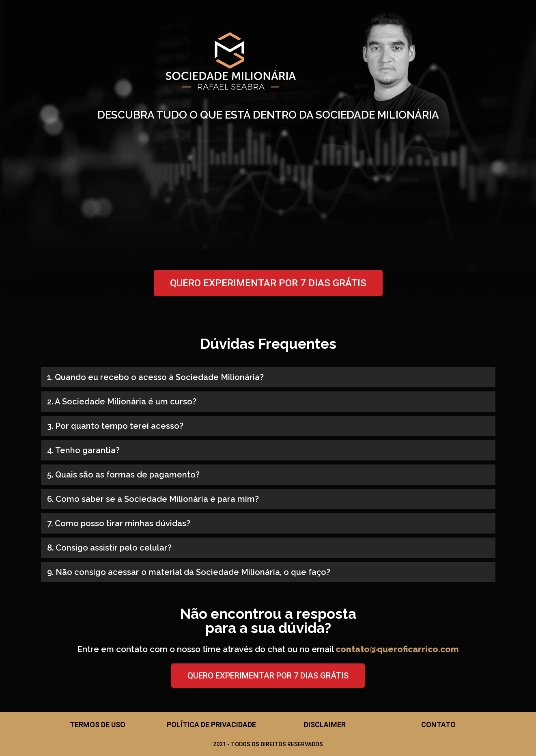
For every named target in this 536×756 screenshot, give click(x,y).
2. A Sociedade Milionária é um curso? (122, 402)
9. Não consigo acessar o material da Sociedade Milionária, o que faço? (189, 572)
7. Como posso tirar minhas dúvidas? (119, 523)
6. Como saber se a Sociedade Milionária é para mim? (153, 499)
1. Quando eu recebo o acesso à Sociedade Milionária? (155, 377)
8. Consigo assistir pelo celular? (109, 548)
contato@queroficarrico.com (397, 649)
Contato (438, 725)
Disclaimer (325, 725)
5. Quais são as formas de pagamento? (123, 475)
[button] (268, 377)
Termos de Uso (98, 725)
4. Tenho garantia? (83, 450)
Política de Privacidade (211, 725)
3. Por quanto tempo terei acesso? (115, 426)
